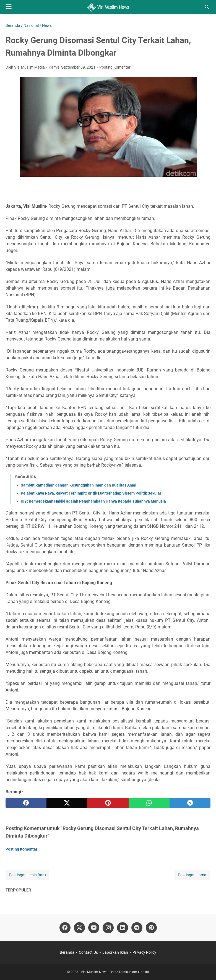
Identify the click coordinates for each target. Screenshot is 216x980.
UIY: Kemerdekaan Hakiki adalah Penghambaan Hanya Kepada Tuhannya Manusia (93, 501)
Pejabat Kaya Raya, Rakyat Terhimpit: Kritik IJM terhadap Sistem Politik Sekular (91, 493)
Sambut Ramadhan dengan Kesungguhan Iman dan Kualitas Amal (79, 485)
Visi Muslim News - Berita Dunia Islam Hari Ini (115, 972)
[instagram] (108, 928)
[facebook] (26, 803)
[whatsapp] (149, 803)
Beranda (67, 952)
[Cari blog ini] (207, 7)
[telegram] (190, 803)
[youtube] (94, 928)
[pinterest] (108, 803)
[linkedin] (123, 928)
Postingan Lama (192, 875)
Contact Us (88, 952)
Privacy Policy (144, 952)
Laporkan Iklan (115, 952)
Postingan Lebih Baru (27, 875)
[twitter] (67, 803)
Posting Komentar (115, 67)
